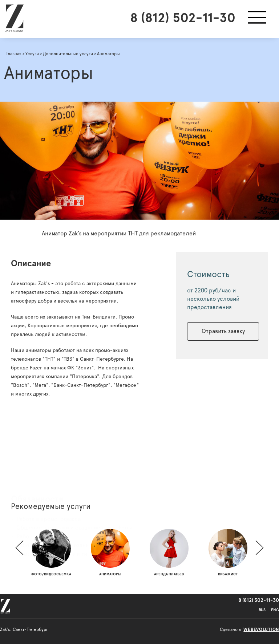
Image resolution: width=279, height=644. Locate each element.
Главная (13, 54)
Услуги (32, 54)
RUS (262, 610)
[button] (257, 19)
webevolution (261, 629)
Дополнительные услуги (68, 54)
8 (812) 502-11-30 (183, 18)
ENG (275, 610)
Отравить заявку (224, 331)
